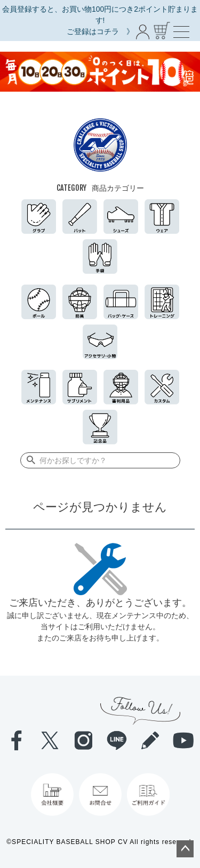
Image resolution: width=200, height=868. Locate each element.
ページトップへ (185, 849)
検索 (29, 460)
